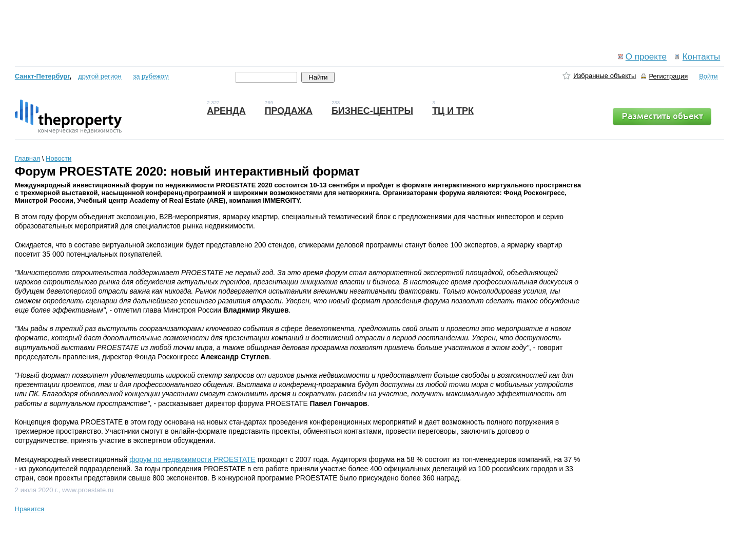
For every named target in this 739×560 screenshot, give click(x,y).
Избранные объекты (605, 76)
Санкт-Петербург (42, 76)
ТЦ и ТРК (453, 111)
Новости (59, 158)
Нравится (30, 509)
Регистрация (668, 76)
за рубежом (151, 76)
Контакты (701, 57)
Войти (708, 76)
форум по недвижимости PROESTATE (192, 459)
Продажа (289, 111)
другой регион (100, 76)
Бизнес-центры (372, 111)
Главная (27, 158)
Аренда (226, 111)
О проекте (646, 57)
